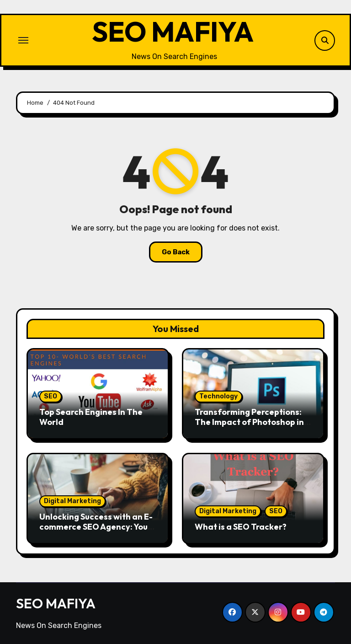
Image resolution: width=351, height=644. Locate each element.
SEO (51, 396)
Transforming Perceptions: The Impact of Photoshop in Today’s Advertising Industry (252, 422)
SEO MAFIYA (173, 32)
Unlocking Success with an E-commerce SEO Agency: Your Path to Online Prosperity (96, 526)
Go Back (176, 252)
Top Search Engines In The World (91, 417)
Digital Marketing (72, 501)
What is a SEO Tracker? (241, 527)
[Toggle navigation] (23, 40)
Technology (218, 396)
